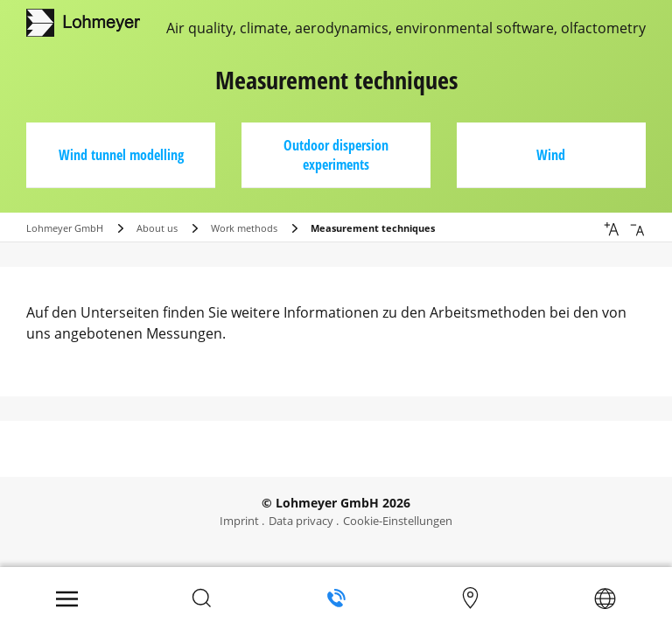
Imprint (239, 521)
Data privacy (301, 521)
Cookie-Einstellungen (398, 521)
